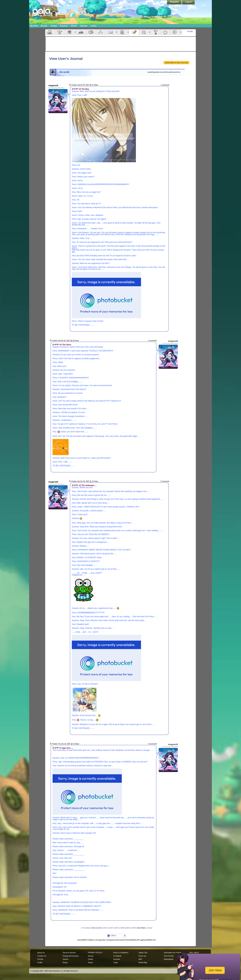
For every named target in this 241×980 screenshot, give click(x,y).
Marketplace (169, 959)
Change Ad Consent (71, 956)
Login (188, 2)
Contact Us (42, 956)
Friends (122, 32)
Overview (50, 32)
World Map (143, 963)
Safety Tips (143, 953)
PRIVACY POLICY (95, 953)
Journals (117, 959)
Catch (94, 26)
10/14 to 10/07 (108, 928)
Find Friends (169, 956)
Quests (144, 32)
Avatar (60, 32)
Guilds (90, 959)
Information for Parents (173, 953)
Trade (116, 963)
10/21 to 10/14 (96, 928)
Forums (64, 26)
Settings (175, 32)
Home (150, 928)
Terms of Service (69, 953)
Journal (134, 32)
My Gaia (34, 26)
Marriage (165, 32)
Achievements (155, 32)
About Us (41, 953)
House (70, 32)
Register (175, 2)
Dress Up (142, 956)
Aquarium (91, 32)
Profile (190, 31)
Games (84, 26)
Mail (111, 32)
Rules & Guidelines (121, 953)
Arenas (91, 956)
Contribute (117, 956)
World (74, 26)
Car (81, 32)
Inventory (101, 32)
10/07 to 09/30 (120, 928)
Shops (54, 26)
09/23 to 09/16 (131, 928)
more (75, 32)
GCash (44, 26)
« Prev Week (85, 928)
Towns (90, 963)
